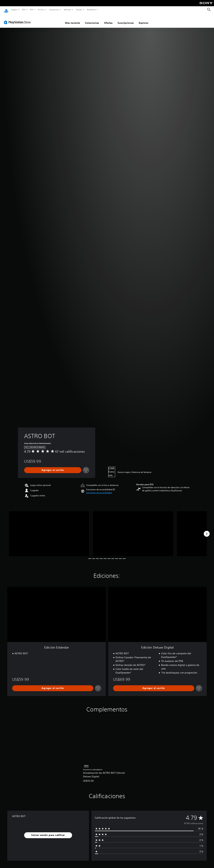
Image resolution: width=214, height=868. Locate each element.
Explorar (144, 20)
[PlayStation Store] (18, 19)
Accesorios (54, 10)
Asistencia (91, 10)
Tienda (79, 10)
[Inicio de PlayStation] (6, 10)
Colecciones (92, 20)
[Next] (207, 530)
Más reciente (72, 20)
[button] (99, 489)
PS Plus (41, 10)
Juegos (14, 10)
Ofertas (108, 20)
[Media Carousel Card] (49, 530)
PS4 (32, 10)
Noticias (67, 10)
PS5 (24, 10)
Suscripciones (126, 20)
